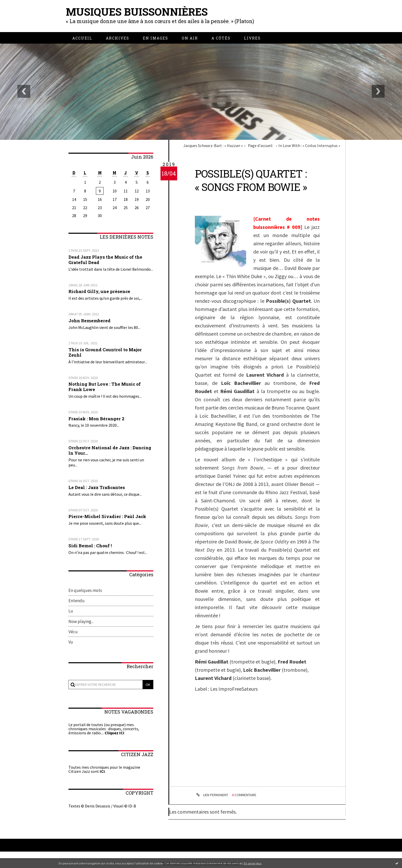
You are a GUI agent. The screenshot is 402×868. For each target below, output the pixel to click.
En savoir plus (253, 863)
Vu (71, 642)
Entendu (77, 601)
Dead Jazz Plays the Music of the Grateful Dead (105, 260)
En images (155, 38)
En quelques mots (85, 590)
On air (190, 38)
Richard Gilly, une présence (99, 291)
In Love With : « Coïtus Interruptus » (309, 145)
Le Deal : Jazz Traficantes (97, 487)
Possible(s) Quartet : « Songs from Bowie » (251, 180)
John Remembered (89, 321)
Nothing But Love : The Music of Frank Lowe (105, 387)
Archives (118, 38)
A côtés (221, 38)
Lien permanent (212, 795)
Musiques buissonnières (137, 12)
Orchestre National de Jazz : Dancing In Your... (110, 450)
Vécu (73, 632)
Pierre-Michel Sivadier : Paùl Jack (107, 516)
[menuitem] (82, 38)
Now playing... (81, 621)
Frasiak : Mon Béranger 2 (96, 419)
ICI (102, 771)
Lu (71, 611)
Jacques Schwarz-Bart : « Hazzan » (213, 145)
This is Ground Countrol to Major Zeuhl (105, 352)
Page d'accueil (260, 145)
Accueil (82, 38)
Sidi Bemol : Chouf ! (90, 546)
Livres (252, 38)
